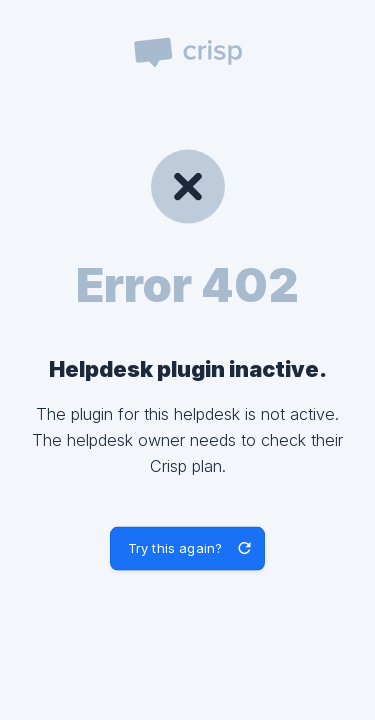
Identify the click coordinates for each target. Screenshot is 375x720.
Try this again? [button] (175, 548)
